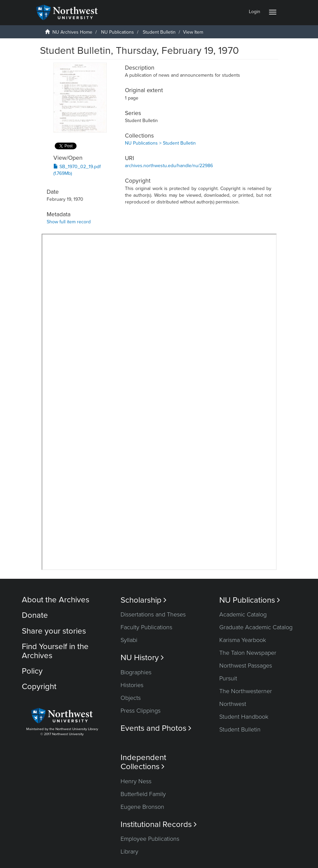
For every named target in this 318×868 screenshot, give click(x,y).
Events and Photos (156, 728)
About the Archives (56, 600)
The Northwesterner (246, 691)
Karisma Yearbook (243, 640)
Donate (35, 615)
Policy (32, 671)
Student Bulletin (159, 32)
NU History (142, 658)
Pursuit (228, 678)
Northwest (233, 704)
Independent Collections (143, 762)
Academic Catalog (243, 614)
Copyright (39, 687)
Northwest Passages (246, 666)
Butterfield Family (143, 794)
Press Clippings (141, 711)
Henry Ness (136, 781)
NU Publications (118, 32)
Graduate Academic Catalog (256, 627)
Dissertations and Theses (153, 614)
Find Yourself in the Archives (55, 651)
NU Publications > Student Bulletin (160, 143)
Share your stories (54, 631)
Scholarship (144, 600)
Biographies (136, 672)
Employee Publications (150, 839)
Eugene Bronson (142, 807)
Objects (131, 698)
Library (129, 852)
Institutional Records (159, 824)
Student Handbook (244, 717)
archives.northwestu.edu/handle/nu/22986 (169, 166)
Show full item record (69, 222)
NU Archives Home (72, 32)
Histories (132, 685)
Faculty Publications (146, 627)
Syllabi (129, 640)
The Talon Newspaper (248, 653)
